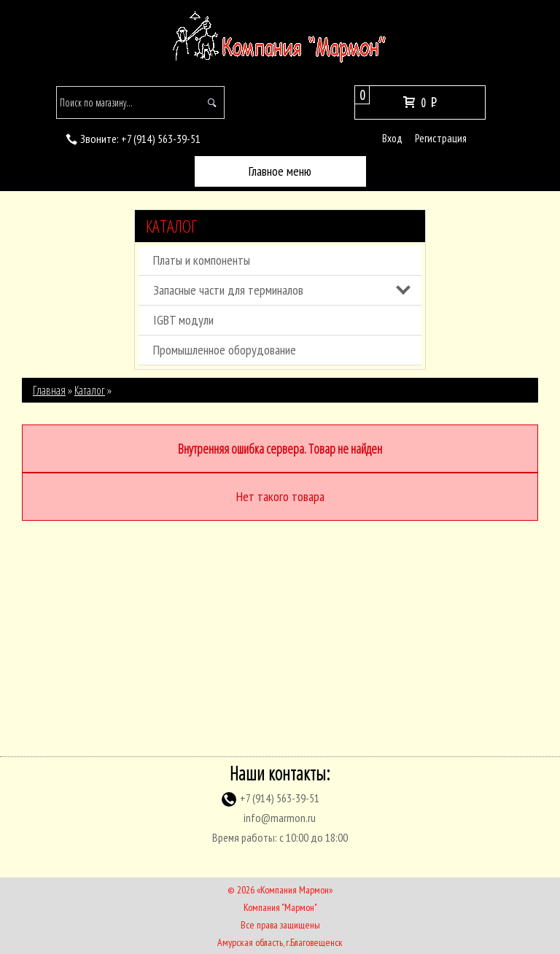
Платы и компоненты (202, 260)
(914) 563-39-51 (161, 139)
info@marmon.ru (280, 818)
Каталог (171, 226)
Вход (392, 138)
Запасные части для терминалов (228, 290)
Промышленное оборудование (225, 350)
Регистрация (441, 138)
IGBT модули (183, 320)
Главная (49, 390)
